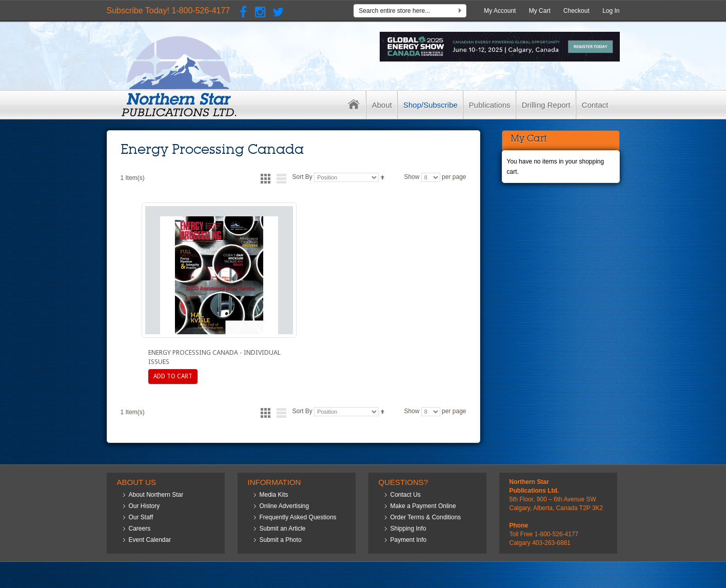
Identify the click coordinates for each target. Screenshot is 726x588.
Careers (140, 529)
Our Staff (141, 517)
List (281, 179)
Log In (611, 11)
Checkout (576, 11)
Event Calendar (150, 540)
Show (411, 177)
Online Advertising (284, 506)
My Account (500, 11)
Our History (144, 506)
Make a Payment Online (423, 506)
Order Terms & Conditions (426, 517)
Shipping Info (408, 529)
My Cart (540, 11)
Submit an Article (283, 529)
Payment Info (409, 540)
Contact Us (406, 495)
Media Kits (274, 495)
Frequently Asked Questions (298, 517)
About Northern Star (156, 495)
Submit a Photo (281, 540)
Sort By (302, 177)
